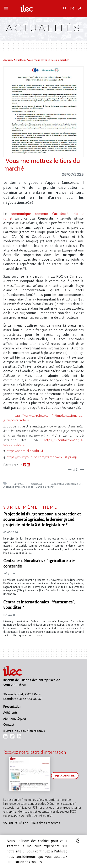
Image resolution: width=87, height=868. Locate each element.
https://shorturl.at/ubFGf (25, 451)
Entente (18, 484)
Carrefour (37, 484)
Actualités (20, 60)
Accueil (8, 60)
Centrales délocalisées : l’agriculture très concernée (39, 563)
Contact (9, 725)
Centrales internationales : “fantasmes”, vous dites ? (39, 605)
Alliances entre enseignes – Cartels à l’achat (29, 487)
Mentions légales (15, 719)
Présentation (12, 707)
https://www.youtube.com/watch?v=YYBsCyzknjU (42, 457)
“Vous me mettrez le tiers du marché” (48, 60)
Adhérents (10, 713)
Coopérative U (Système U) (66, 484)
